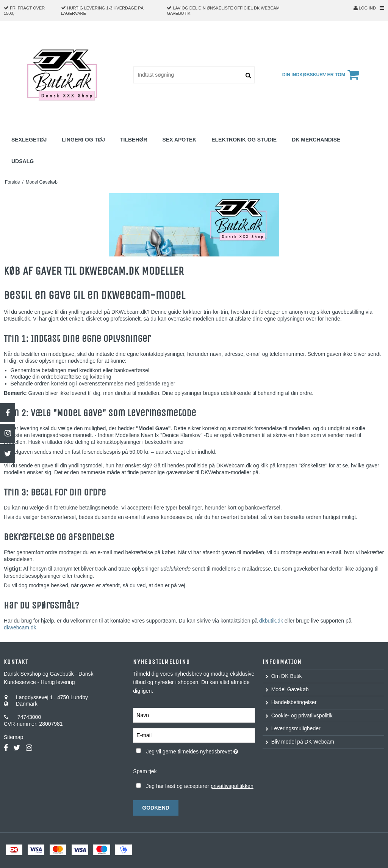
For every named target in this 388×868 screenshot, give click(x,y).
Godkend (156, 808)
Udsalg (23, 161)
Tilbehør (134, 140)
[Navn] (194, 715)
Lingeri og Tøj (83, 140)
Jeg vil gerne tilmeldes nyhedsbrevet (200, 750)
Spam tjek (145, 771)
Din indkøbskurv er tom (322, 75)
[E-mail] (194, 735)
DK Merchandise (316, 140)
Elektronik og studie (244, 140)
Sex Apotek (180, 140)
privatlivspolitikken (232, 786)
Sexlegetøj (29, 140)
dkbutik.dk (271, 621)
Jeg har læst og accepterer (199, 786)
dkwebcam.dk (20, 627)
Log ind (365, 8)
